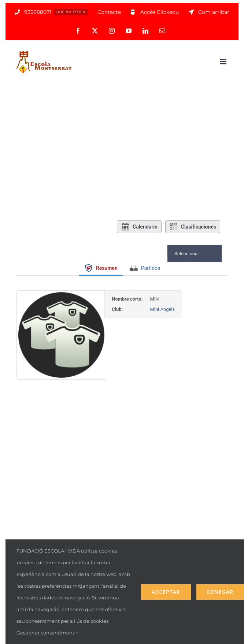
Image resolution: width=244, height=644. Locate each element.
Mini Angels (177, 309)
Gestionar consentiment (47, 633)
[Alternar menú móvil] (224, 62)
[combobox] (195, 254)
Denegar (220, 592)
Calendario (139, 227)
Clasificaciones (193, 227)
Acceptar (166, 592)
